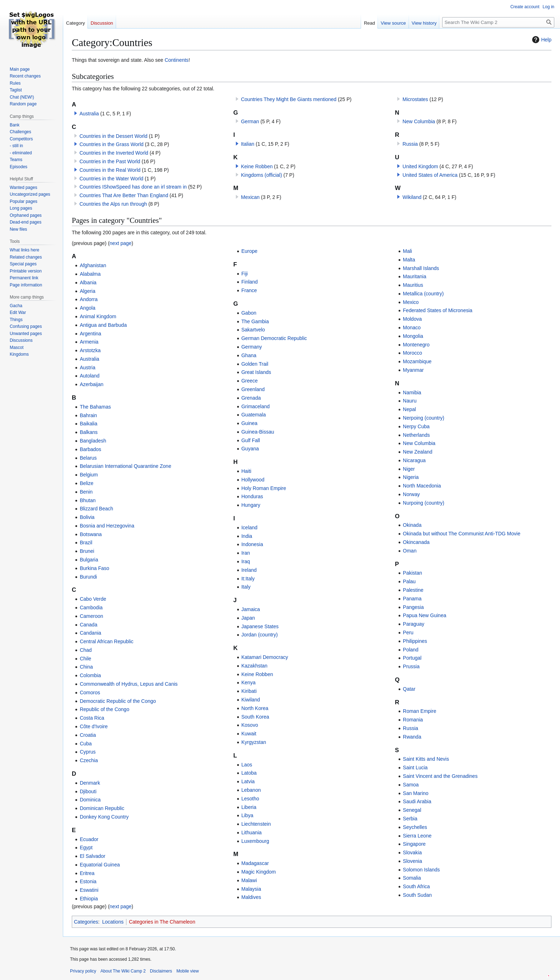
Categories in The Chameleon (162, 922)
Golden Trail (255, 364)
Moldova (412, 319)
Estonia (88, 881)
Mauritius (413, 285)
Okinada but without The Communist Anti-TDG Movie (462, 534)
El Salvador (92, 856)
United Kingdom (420, 166)
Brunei (87, 551)
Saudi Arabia (417, 801)
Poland (411, 650)
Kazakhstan (254, 666)
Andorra (89, 299)
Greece (250, 381)
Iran (246, 553)
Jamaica (251, 609)
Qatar (409, 689)
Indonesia (252, 544)
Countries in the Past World (110, 161)
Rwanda (412, 737)
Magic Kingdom (259, 872)
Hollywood (253, 480)
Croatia (88, 735)
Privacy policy (83, 971)
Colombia (90, 675)
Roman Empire (419, 711)
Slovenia (412, 861)
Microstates (415, 99)
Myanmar (413, 370)
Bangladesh (93, 441)
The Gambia (255, 321)
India (247, 536)
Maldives (251, 897)
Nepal (409, 409)
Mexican (250, 197)
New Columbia (419, 121)
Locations (113, 922)
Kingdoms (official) (262, 175)
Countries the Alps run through (113, 204)
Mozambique (417, 361)
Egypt (86, 847)
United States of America (430, 175)
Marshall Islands (421, 268)
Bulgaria (89, 560)
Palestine (413, 590)
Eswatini (89, 890)
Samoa (411, 785)
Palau (409, 581)
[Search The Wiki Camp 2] (498, 22)
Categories (86, 922)
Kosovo (250, 725)
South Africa (416, 886)
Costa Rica (92, 718)
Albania (88, 282)
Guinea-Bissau (258, 432)
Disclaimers (161, 971)
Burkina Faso (94, 568)
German (250, 121)
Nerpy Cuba (416, 426)
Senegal (412, 810)
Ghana (249, 355)
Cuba (86, 744)
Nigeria (411, 477)
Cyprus (87, 752)
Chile (85, 659)
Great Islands (256, 372)
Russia (410, 144)
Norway (411, 494)
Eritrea (87, 873)
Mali (407, 251)
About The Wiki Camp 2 (123, 971)
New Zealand (418, 452)
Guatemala (254, 415)
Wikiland (412, 197)
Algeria (87, 291)
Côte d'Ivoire (94, 726)
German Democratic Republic (274, 338)
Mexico (411, 302)
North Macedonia (422, 486)
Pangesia (413, 607)
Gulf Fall (251, 440)
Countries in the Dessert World (113, 136)
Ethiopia (89, 899)
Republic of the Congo (104, 709)
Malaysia (251, 889)
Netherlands (416, 435)
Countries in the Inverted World (114, 153)
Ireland (249, 570)
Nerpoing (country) (424, 418)
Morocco (412, 353)
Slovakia (412, 852)
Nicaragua (414, 460)
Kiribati (249, 691)
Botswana (91, 534)
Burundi (88, 577)
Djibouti (88, 791)
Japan (248, 618)
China (86, 667)
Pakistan (412, 573)
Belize (86, 483)
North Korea (255, 708)
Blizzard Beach (96, 509)
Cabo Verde (93, 599)
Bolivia (87, 517)
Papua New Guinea (424, 615)
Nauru (410, 401)
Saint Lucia (415, 767)
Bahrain (88, 415)
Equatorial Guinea (100, 865)
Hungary (251, 505)
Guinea (249, 423)
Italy (246, 587)
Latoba (249, 773)
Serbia (410, 819)
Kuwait (249, 734)
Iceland (249, 527)
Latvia (248, 781)
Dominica (90, 800)
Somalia (412, 878)
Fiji (245, 274)
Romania (413, 720)
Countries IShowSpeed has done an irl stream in (133, 187)
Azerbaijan (91, 384)
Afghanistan (93, 265)
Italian (248, 144)
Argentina (90, 334)
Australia (89, 114)
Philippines (415, 641)
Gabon (249, 313)
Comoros (90, 692)
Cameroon (91, 616)
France (249, 290)
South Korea (255, 717)
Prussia (411, 666)
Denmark (90, 783)
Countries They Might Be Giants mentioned (289, 99)
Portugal (412, 658)
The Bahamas (95, 407)
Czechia (89, 760)
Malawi (249, 880)
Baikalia (88, 424)
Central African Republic (106, 641)
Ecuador (89, 839)
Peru (408, 632)
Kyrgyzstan (254, 742)
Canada (88, 625)
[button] (76, 113)
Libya (247, 815)
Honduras (252, 496)
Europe (249, 251)
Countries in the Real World (110, 170)
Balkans (89, 432)
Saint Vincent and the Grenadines (440, 776)
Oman (410, 551)
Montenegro (416, 345)
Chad (86, 650)
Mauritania (414, 276)
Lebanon (251, 790)
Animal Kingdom (98, 316)
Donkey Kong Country (104, 817)
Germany (252, 347)
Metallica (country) (423, 294)
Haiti (246, 471)
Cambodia (91, 607)
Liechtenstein (256, 824)
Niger (409, 469)
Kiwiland (251, 700)
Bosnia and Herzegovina (107, 526)
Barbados (90, 449)
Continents (177, 60)
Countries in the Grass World (111, 144)
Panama (412, 599)
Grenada (251, 398)
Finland (250, 282)
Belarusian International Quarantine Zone (125, 466)
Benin (86, 492)
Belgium (89, 475)
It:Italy (248, 579)
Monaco (412, 327)
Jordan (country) (260, 635)
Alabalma (90, 274)
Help (541, 40)
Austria (87, 367)
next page (121, 243)
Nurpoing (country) (424, 503)
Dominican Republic (102, 808)
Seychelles (415, 827)
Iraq (246, 561)
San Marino (416, 793)
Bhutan (87, 500)
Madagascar (255, 863)
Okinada (412, 525)
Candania (90, 633)
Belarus (88, 458)
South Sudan (417, 895)
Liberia (249, 807)
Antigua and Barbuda (103, 325)
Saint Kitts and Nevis (426, 759)
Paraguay (414, 624)
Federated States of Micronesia (438, 310)
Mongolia (413, 336)
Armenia (89, 342)
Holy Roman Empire (264, 488)
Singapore (414, 844)
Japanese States (260, 626)
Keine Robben (257, 166)
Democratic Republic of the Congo (118, 701)
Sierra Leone (417, 836)
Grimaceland (256, 406)
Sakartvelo (253, 330)
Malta (409, 260)
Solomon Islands (421, 870)
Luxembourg (255, 841)
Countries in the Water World (111, 179)
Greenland (253, 389)
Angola (87, 308)
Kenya (249, 682)
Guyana (250, 449)
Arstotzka (90, 350)
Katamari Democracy (265, 657)
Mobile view (188, 971)
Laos (247, 765)
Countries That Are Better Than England (124, 195)
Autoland (89, 376)
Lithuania (252, 832)
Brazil (86, 542)
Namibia (412, 392)
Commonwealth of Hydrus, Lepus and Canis (129, 684)
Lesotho (250, 799)
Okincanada (416, 542)
